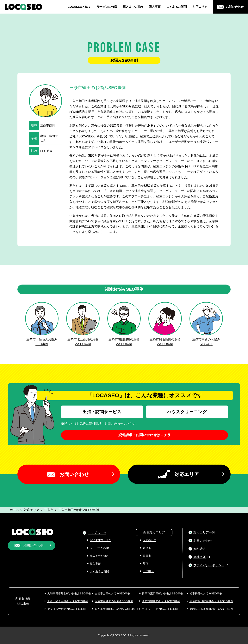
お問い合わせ (74, 474)
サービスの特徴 (107, 7)
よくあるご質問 (177, 7)
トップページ (97, 533)
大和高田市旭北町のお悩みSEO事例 (69, 593)
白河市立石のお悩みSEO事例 (160, 609)
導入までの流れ (133, 7)
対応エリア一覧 (204, 532)
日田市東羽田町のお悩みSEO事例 (163, 593)
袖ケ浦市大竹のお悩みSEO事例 (66, 609)
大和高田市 (150, 540)
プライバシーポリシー (209, 565)
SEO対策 (46, 151)
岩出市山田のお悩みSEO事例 (113, 593)
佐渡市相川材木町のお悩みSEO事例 (211, 601)
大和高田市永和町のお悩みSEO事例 (211, 609)
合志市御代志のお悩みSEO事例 (161, 601)
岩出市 (147, 548)
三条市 (45, 125)
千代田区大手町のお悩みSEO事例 (68, 601)
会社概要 (200, 557)
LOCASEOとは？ (79, 7)
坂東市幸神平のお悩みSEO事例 (114, 601)
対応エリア (200, 7)
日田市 (147, 556)
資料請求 (200, 549)
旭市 (146, 563)
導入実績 (155, 7)
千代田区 (148, 571)
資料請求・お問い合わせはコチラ (145, 435)
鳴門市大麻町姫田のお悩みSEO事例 (117, 609)
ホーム (14, 510)
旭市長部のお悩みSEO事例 (206, 593)
